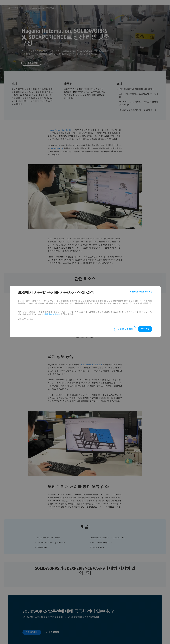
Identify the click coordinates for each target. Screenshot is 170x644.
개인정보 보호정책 (52, 314)
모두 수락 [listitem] (145, 329)
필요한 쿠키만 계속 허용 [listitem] (141, 292)
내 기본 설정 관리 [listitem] (123, 329)
